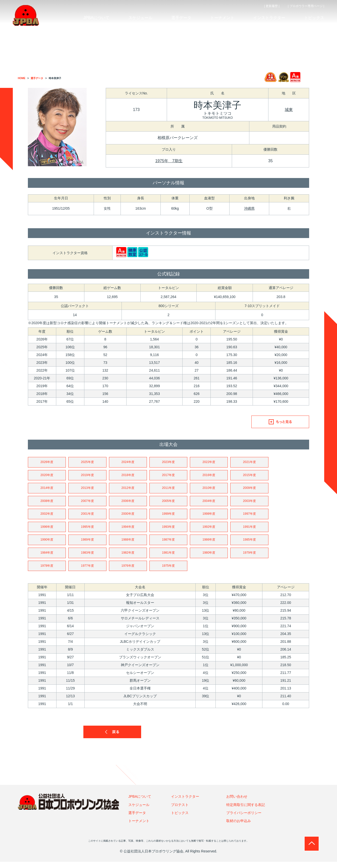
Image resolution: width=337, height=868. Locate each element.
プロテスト (180, 811)
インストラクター (185, 803)
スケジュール (139, 811)
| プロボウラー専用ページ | (306, 6)
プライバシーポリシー (244, 819)
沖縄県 (249, 208)
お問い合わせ (237, 803)
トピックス (180, 819)
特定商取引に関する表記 (246, 811)
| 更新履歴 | (272, 6)
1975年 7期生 (169, 161)
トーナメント (139, 827)
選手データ (137, 819)
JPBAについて (140, 803)
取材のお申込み (239, 827)
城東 (289, 110)
